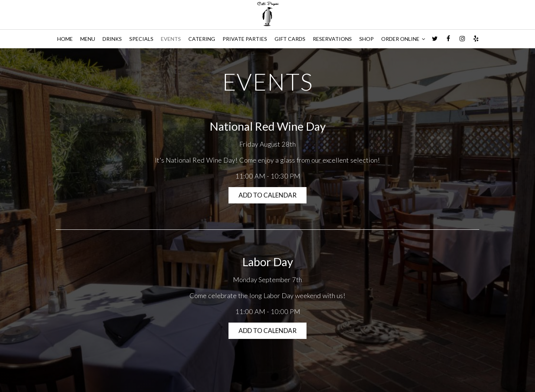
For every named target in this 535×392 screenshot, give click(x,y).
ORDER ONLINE (403, 39)
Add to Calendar (267, 195)
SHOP (367, 39)
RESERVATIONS (332, 39)
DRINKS (112, 39)
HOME (65, 39)
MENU (88, 39)
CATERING (202, 39)
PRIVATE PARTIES (245, 39)
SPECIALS (141, 39)
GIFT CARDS (290, 39)
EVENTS (171, 39)
